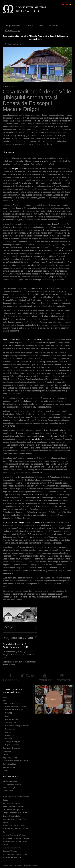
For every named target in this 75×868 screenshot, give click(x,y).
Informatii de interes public (12, 704)
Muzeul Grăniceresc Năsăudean (14, 835)
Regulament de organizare (12, 748)
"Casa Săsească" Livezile (12, 803)
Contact (9, 30)
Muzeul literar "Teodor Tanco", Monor (16, 838)
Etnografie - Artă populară (12, 784)
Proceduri (9, 739)
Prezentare (11, 152)
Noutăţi (29, 25)
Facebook (11, 680)
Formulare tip (10, 729)
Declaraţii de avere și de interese (17, 726)
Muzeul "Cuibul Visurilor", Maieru (14, 826)
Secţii (13, 86)
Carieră (5, 754)
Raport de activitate (12, 745)
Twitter (31, 676)
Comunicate (10, 735)
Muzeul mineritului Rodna (12, 857)
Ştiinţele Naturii (8, 791)
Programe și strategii (10, 758)
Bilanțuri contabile (12, 719)
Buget (7, 716)
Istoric (41, 25)
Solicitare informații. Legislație (16, 707)
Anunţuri (8, 732)
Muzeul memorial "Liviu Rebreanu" (15, 854)
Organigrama (7, 751)
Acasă (5, 86)
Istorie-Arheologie (9, 788)
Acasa (5, 697)
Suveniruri (54, 700)
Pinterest (63, 680)
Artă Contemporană (10, 781)
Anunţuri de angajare (13, 742)
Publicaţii (54, 25)
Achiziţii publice (11, 723)
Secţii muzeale (13, 25)
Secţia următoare (12, 44)
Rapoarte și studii (9, 767)
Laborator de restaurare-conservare (15, 761)
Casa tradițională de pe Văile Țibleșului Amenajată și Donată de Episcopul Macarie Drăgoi (15, 813)
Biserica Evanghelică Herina (13, 806)
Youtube (46, 680)
